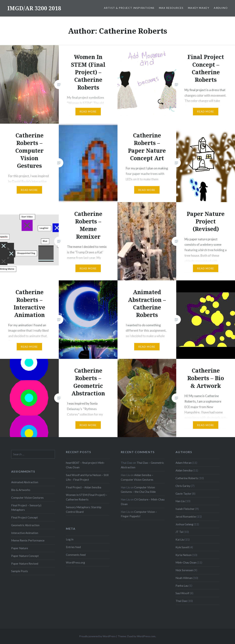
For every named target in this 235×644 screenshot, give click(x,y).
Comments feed (76, 555)
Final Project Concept (25, 517)
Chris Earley (183, 486)
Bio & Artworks (21, 490)
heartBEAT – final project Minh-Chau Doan (85, 465)
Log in (70, 539)
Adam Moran (184, 463)
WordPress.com (146, 636)
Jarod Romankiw (186, 516)
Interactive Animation (25, 533)
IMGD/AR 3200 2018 (34, 8)
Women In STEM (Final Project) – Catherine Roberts (87, 497)
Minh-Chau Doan (186, 562)
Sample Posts (20, 571)
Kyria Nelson (184, 555)
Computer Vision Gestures (27, 498)
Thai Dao (181, 601)
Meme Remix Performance (28, 540)
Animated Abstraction (25, 482)
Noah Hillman (184, 578)
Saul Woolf (182, 593)
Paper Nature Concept (25, 556)
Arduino (221, 8)
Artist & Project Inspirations (129, 8)
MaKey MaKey (199, 8)
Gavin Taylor (183, 494)
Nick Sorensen (184, 570)
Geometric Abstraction (25, 525)
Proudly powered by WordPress (97, 636)
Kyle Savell (182, 547)
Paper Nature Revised (25, 564)
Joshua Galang (184, 524)
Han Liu (180, 501)
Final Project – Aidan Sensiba (84, 487)
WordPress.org (75, 562)
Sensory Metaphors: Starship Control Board (84, 509)
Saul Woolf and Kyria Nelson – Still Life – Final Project (87, 477)
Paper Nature (20, 548)
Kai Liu (180, 539)
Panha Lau (182, 586)
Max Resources (171, 8)
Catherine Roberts (187, 478)
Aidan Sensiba (184, 470)
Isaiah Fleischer (185, 509)
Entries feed (73, 547)
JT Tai (179, 532)
